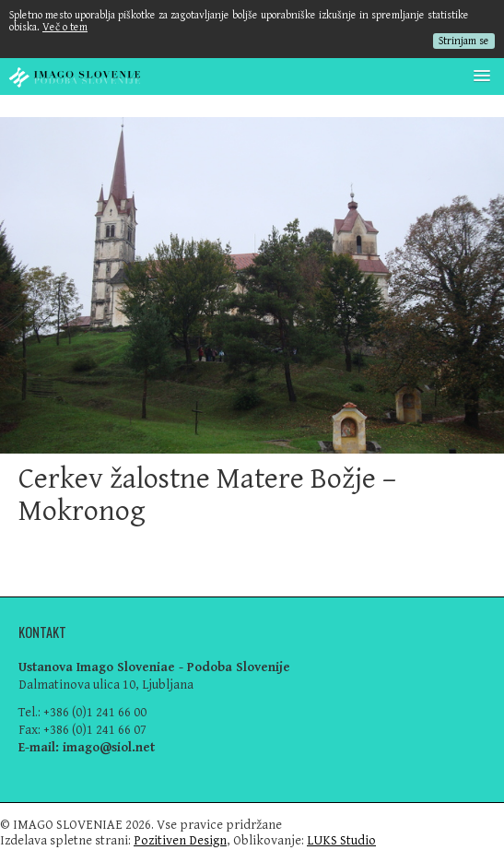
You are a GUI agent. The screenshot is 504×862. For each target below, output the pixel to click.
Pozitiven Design (180, 840)
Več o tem (65, 27)
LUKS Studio (341, 840)
